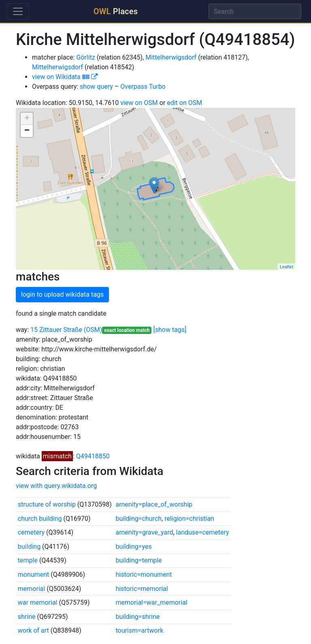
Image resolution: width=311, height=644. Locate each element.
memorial (32, 589)
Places (116, 11)
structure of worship (47, 504)
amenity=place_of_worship (154, 504)
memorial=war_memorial (151, 602)
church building (40, 519)
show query (96, 87)
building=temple (138, 560)
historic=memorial (142, 589)
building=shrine (137, 617)
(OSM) (93, 330)
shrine (27, 617)
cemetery (31, 532)
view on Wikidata (65, 77)
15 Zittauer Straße (56, 330)
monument (33, 574)
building (29, 547)
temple (28, 560)
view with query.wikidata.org (56, 486)
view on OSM (139, 103)
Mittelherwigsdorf (171, 57)
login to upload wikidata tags (62, 294)
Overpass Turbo (143, 87)
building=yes (133, 547)
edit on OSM (184, 103)
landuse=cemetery (203, 532)
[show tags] (170, 330)
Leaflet (287, 267)
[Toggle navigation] (18, 11)
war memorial (38, 602)
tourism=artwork (139, 630)
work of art (33, 630)
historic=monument (144, 574)
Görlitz (85, 57)
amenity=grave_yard (144, 532)
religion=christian (189, 519)
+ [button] (27, 119)
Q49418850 (93, 456)
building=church (138, 519)
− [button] (27, 131)
